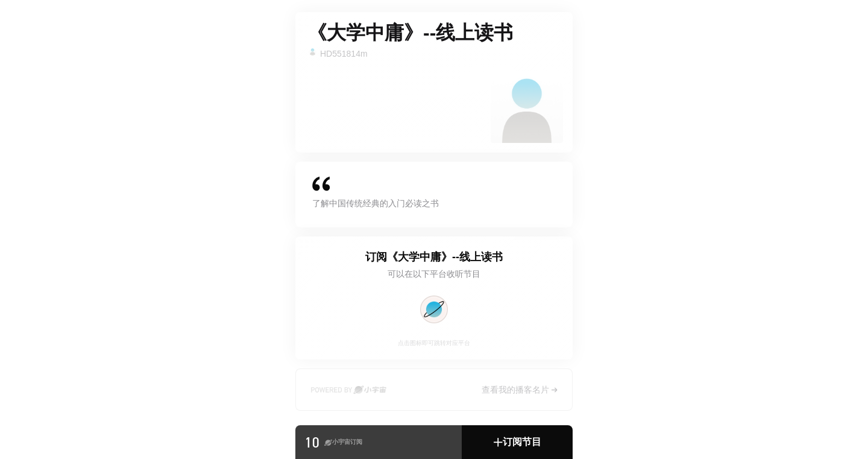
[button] (517, 442)
